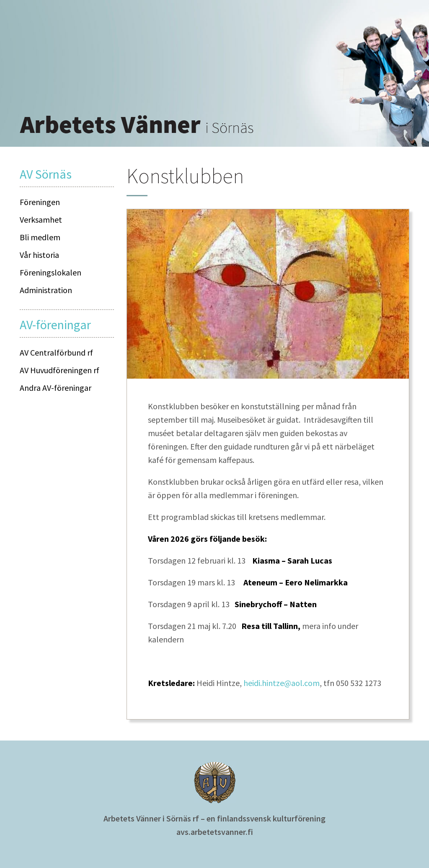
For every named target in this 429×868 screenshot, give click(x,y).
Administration (46, 290)
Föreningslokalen (50, 272)
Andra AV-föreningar (56, 388)
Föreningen (40, 202)
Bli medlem (40, 237)
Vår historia (39, 255)
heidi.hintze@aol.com (282, 683)
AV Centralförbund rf (56, 352)
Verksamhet (41, 220)
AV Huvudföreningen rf (59, 370)
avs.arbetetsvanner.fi (215, 832)
